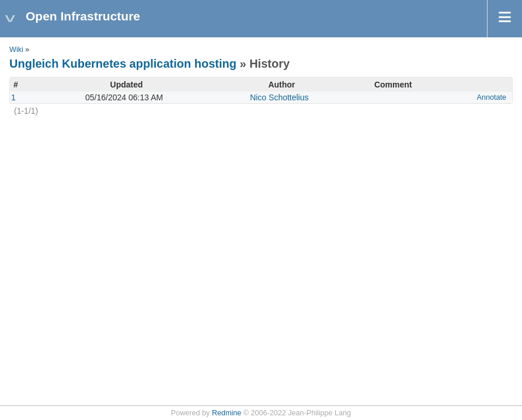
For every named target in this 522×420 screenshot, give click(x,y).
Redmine (227, 413)
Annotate (492, 97)
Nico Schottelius (279, 97)
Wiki (16, 50)
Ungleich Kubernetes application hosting (123, 64)
